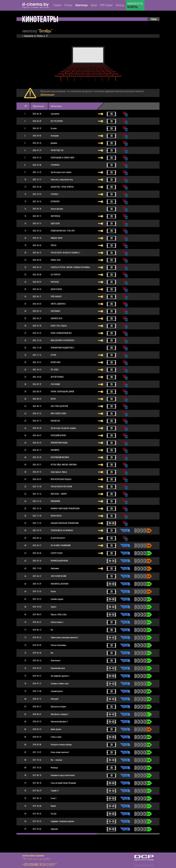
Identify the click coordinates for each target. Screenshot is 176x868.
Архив (94, 5)
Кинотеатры (82, 5)
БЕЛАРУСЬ (135, 5)
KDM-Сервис (106, 5)
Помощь (120, 5)
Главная (57, 5)
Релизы (68, 5)
